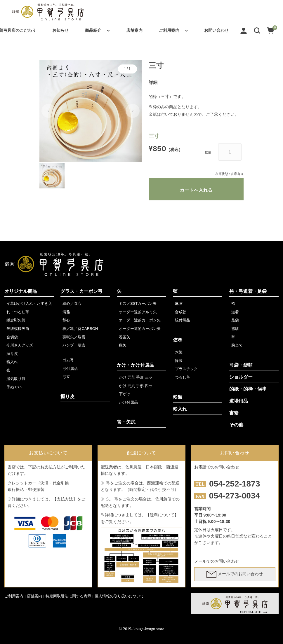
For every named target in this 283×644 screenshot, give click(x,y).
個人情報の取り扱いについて (119, 596)
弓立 (66, 377)
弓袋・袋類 (241, 365)
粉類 (178, 397)
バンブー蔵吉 (74, 345)
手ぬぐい (14, 387)
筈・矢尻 (126, 422)
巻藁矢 (125, 337)
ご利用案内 (169, 30)
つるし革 (183, 377)
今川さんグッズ (20, 345)
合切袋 (12, 337)
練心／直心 (72, 303)
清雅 (66, 312)
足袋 (235, 320)
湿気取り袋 (16, 379)
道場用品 (239, 401)
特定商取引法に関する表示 (68, 596)
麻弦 (179, 303)
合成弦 (181, 312)
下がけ (125, 394)
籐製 (179, 361)
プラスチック (186, 369)
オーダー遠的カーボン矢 (140, 329)
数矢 (123, 345)
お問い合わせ (216, 30)
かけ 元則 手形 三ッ (136, 377)
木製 (179, 352)
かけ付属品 (128, 402)
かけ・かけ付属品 (136, 365)
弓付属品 (70, 369)
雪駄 (235, 329)
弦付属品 (183, 320)
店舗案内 (134, 30)
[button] (257, 30)
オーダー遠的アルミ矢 (138, 312)
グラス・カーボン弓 (81, 291)
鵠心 (66, 320)
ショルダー (241, 377)
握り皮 (12, 354)
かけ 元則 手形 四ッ (136, 386)
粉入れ (12, 362)
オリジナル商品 (21, 291)
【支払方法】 (65, 499)
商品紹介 (93, 30)
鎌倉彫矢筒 (16, 320)
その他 (236, 425)
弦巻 (178, 340)
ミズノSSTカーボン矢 (138, 303)
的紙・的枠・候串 (248, 389)
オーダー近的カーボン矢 (140, 320)
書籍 (234, 413)
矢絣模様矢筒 (18, 329)
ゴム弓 (68, 360)
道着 (235, 312)
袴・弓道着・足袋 (248, 291)
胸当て (237, 345)
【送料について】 (162, 515)
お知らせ (60, 30)
